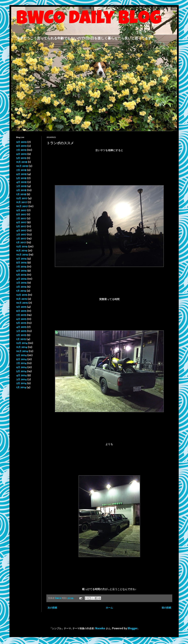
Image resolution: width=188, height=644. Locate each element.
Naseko (100, 629)
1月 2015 (21, 339)
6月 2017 (21, 223)
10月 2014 (22, 351)
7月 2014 (21, 363)
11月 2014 (22, 347)
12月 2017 (22, 198)
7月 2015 (21, 315)
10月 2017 (22, 206)
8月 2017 (21, 215)
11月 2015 (22, 299)
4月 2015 (21, 327)
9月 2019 (21, 142)
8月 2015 (21, 311)
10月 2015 (22, 303)
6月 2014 (21, 367)
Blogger (133, 629)
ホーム (109, 608)
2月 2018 (21, 190)
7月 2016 (21, 267)
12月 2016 (22, 247)
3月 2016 (21, 283)
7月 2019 (21, 150)
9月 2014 (21, 355)
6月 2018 (21, 174)
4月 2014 (21, 376)
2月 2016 (21, 287)
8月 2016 (21, 263)
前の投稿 (166, 608)
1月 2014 (21, 388)
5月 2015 (21, 323)
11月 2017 (22, 202)
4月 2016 (21, 279)
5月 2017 (21, 227)
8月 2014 (21, 359)
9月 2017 (21, 210)
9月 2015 (21, 307)
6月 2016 (21, 271)
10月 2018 (22, 166)
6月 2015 (21, 319)
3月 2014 (21, 380)
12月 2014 (22, 343)
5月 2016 (21, 275)
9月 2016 (21, 259)
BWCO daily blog (89, 20)
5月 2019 (21, 158)
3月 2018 (21, 186)
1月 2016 (21, 291)
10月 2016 (22, 255)
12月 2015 (22, 295)
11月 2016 (22, 251)
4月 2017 (21, 231)
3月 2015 (21, 331)
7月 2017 (21, 219)
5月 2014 (21, 371)
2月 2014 (21, 383)
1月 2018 (21, 194)
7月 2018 (21, 170)
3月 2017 (21, 235)
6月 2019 (21, 154)
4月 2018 (21, 182)
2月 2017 (21, 239)
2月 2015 (21, 335)
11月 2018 (22, 162)
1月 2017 (21, 243)
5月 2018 (21, 178)
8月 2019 (21, 146)
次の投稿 (52, 608)
